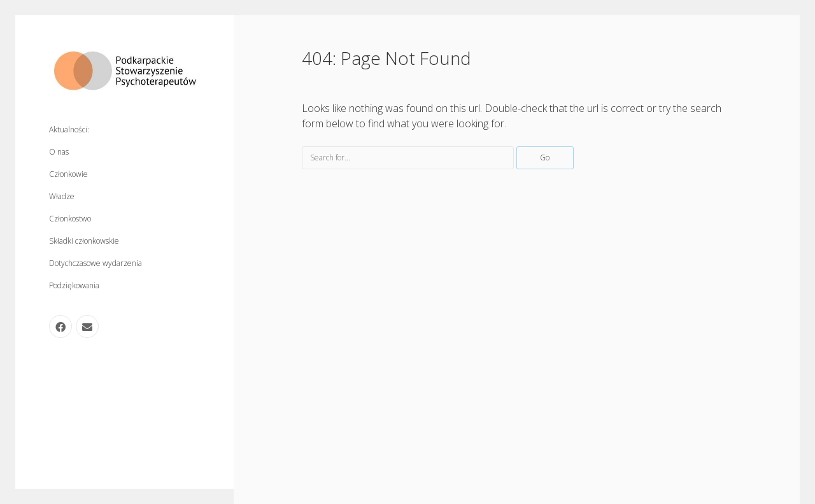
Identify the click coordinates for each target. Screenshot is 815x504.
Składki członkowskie (84, 241)
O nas (59, 152)
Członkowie (68, 174)
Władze (62, 196)
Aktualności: (69, 129)
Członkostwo (70, 219)
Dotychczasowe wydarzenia (96, 263)
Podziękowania (74, 285)
